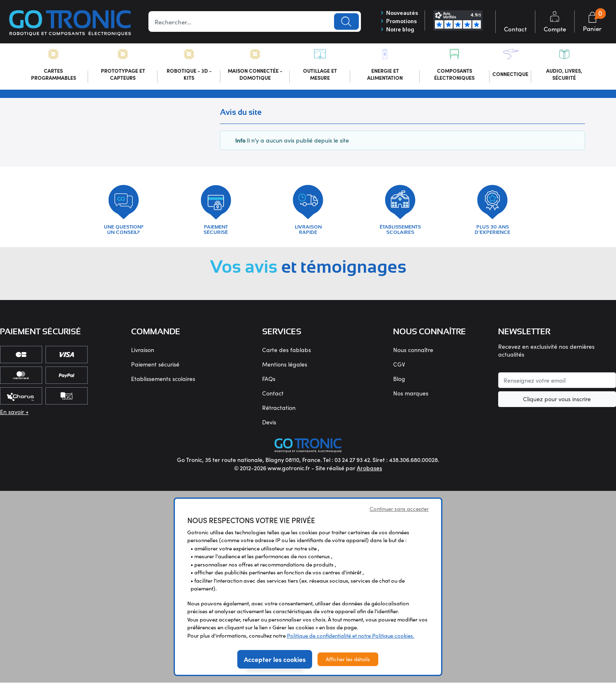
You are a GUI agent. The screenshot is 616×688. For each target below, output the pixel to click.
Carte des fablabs (287, 355)
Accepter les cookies (275, 664)
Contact (273, 399)
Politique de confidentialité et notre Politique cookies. (351, 641)
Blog (399, 384)
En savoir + (14, 417)
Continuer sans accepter (399, 514)
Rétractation (279, 413)
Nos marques (411, 399)
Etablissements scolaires (163, 384)
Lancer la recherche (344, 22)
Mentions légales (285, 370)
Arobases (369, 473)
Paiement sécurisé (155, 370)
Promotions (397, 22)
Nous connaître (413, 355)
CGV (399, 370)
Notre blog (395, 31)
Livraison (143, 355)
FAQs (269, 384)
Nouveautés (397, 13)
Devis (269, 427)
